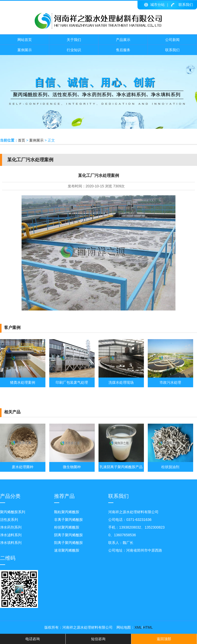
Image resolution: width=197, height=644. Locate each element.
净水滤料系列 (11, 535)
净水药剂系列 (11, 527)
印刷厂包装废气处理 (72, 382)
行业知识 (74, 50)
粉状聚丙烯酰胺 (67, 527)
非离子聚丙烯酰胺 (68, 520)
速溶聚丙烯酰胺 (67, 550)
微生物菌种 (72, 467)
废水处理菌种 (23, 467)
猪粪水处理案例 (23, 382)
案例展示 (25, 50)
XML (138, 627)
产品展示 (123, 40)
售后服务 (123, 50)
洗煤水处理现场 (121, 382)
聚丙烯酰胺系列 (13, 512)
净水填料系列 (11, 543)
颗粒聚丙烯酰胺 (67, 512)
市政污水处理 (170, 382)
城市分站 (157, 5)
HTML (148, 627)
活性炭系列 (9, 520)
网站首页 (25, 40)
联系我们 (186, 5)
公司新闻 (172, 40)
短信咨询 (98, 639)
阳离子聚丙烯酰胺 (68, 543)
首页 (22, 140)
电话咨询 (33, 639)
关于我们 (74, 40)
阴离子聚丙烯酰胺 (68, 535)
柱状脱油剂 (170, 467)
